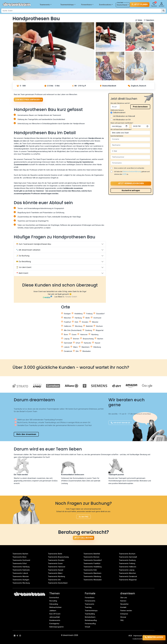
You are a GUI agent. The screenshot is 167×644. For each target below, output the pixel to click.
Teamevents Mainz (55, 573)
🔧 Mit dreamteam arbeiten (28, 250)
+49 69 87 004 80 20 (120, 423)
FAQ (122, 620)
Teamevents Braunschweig (58, 557)
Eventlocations (106, 5)
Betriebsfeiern (90, 617)
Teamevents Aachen (20, 554)
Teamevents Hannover (57, 567)
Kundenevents (55, 620)
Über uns (124, 598)
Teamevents (45, 5)
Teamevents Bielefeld (92, 554)
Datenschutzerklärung (132, 172)
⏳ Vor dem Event (24, 267)
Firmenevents (90, 601)
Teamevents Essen (55, 563)
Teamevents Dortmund (21, 560)
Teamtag (88, 607)
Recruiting (53, 601)
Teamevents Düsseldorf (93, 560)
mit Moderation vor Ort (122, 120)
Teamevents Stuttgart (21, 580)
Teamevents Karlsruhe (21, 570)
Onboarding (54, 604)
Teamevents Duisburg (127, 560)
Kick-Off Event (55, 614)
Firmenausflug (90, 624)
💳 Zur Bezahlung (23, 261)
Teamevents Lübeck (20, 573)
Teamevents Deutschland (58, 583)
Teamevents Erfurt (20, 563)
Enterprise (124, 614)
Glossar (123, 617)
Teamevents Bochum (127, 554)
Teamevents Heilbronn (128, 567)
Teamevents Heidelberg (92, 567)
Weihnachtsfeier (55, 607)
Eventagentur (54, 624)
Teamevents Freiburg (127, 563)
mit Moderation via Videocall (124, 116)
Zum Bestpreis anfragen (28, 100)
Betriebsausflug (91, 620)
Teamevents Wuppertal (128, 580)
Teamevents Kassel (56, 570)
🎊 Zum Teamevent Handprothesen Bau (34, 244)
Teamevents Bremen (91, 557)
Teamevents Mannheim (92, 573)
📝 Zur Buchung (23, 256)
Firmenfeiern (87, 5)
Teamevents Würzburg (21, 583)
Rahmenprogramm (56, 627)
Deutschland (123, 5)
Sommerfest (54, 598)
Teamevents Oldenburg (92, 576)
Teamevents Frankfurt (92, 563)
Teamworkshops (68, 5)
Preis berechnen (140, 107)
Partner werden (126, 611)
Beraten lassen (151, 638)
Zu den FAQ (83, 517)
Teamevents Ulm (54, 580)
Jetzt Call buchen (83, 538)
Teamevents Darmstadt (128, 557)
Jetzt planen (140, 4)
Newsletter (124, 604)
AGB (124, 174)
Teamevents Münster (21, 576)
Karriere (123, 601)
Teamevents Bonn (19, 557)
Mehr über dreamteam (26, 434)
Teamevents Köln (90, 570)
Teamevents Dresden (56, 560)
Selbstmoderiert (119, 113)
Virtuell (87, 627)
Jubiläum (53, 611)
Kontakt (123, 607)
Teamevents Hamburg (21, 567)
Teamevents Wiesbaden (93, 580)
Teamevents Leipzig (127, 570)
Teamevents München (127, 573)
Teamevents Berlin (55, 554)
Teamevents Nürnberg (56, 576)
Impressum (138, 636)
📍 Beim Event (22, 273)
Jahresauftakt (55, 617)
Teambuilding (90, 614)
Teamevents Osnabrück (128, 576)
